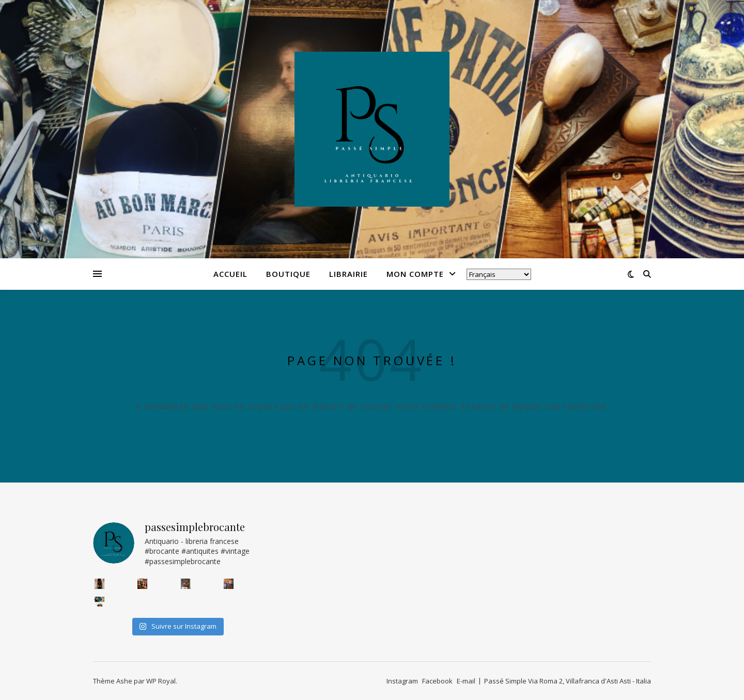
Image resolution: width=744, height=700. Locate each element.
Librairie (348, 274)
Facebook (437, 681)
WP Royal (161, 681)
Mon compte (415, 274)
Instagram (402, 681)
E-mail (466, 681)
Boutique (288, 274)
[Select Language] (499, 274)
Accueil (230, 274)
